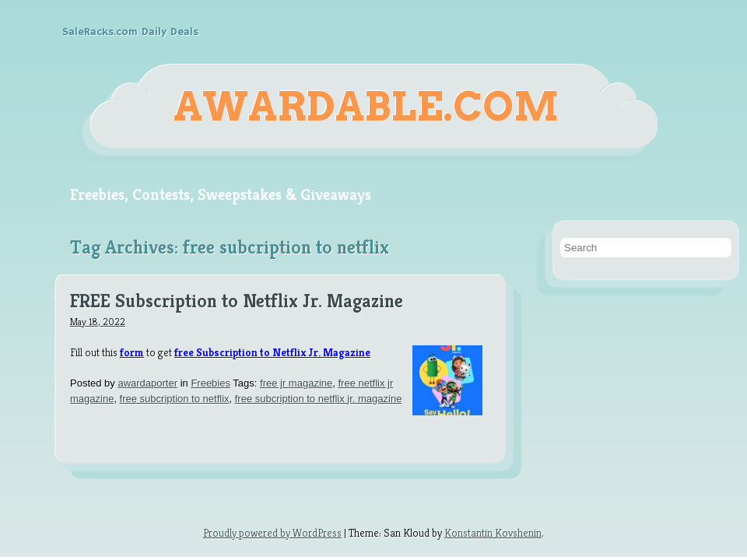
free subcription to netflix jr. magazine (319, 399)
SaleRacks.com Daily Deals (130, 32)
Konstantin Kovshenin (493, 533)
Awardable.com (366, 107)
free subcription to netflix (175, 399)
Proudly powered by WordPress (272, 533)
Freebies (210, 383)
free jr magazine (296, 383)
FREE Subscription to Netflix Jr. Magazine (237, 302)
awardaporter (147, 383)
